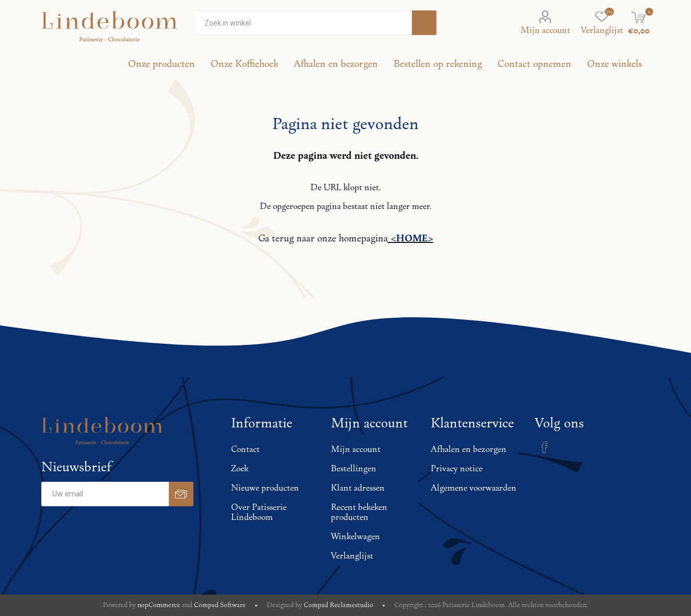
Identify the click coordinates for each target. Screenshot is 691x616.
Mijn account (545, 31)
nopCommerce (159, 605)
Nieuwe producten (265, 488)
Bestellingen (354, 469)
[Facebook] (545, 447)
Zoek (240, 469)
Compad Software (220, 605)
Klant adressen (358, 488)
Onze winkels (614, 64)
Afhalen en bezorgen (469, 450)
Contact (245, 450)
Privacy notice (457, 469)
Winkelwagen (355, 537)
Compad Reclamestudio (338, 605)
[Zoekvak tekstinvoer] (303, 23)
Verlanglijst (352, 556)
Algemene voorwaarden (474, 488)
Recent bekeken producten (359, 513)
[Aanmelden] (105, 494)
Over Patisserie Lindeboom (259, 513)
